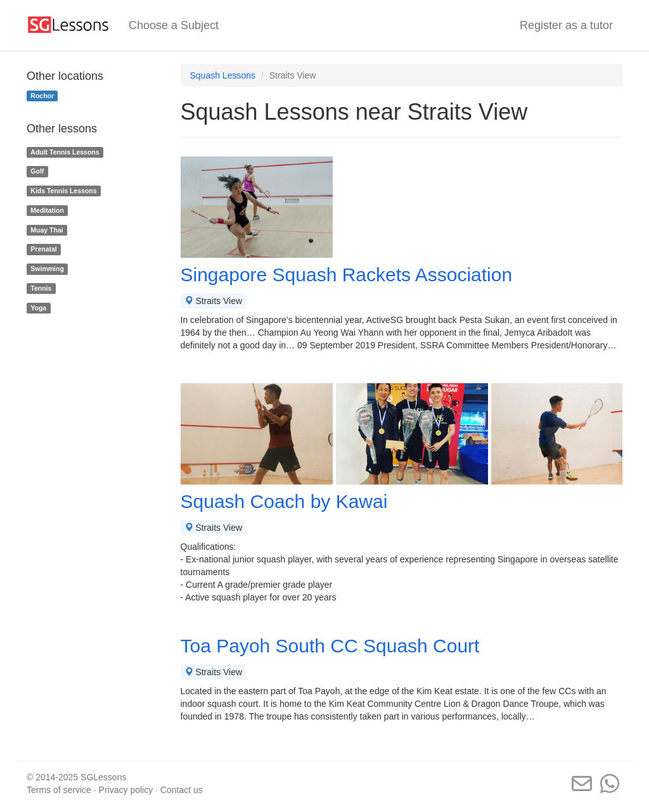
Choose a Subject (174, 25)
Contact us (182, 790)
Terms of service (59, 790)
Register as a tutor (566, 25)
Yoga (38, 308)
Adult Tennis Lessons (65, 152)
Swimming (47, 269)
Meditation (47, 210)
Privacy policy (126, 790)
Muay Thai (47, 230)
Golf (37, 171)
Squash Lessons (223, 75)
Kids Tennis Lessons (63, 191)
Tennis (41, 288)
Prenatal (43, 250)
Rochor (42, 96)
